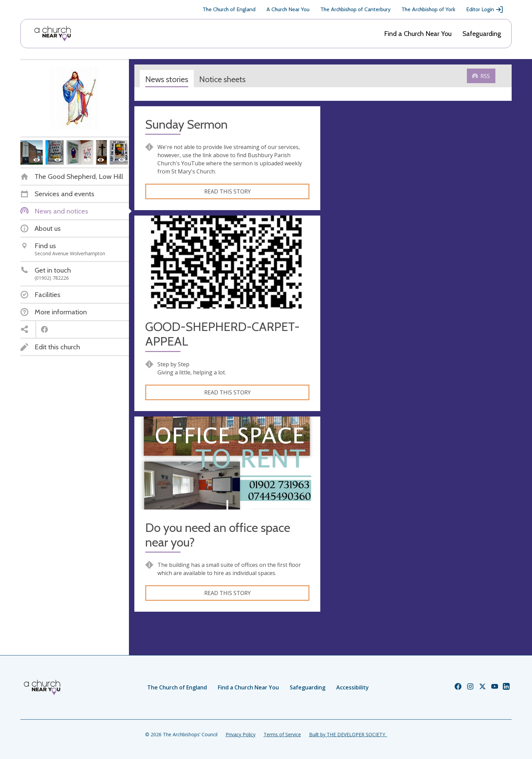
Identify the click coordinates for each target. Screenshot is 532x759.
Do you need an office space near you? (218, 535)
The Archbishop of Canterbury (355, 9)
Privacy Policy (241, 734)
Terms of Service (282, 734)
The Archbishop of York (428, 9)
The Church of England (229, 9)
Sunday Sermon (186, 124)
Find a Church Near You (418, 34)
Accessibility (353, 687)
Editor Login (485, 10)
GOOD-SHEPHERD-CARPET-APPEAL (222, 334)
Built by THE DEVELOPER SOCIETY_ (348, 734)
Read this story (227, 191)
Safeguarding (482, 34)
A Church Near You (288, 9)
